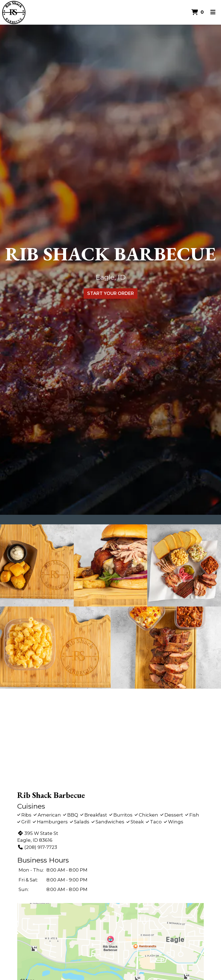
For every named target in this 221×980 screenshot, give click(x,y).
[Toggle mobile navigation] (213, 12)
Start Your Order (110, 293)
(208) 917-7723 (37, 847)
